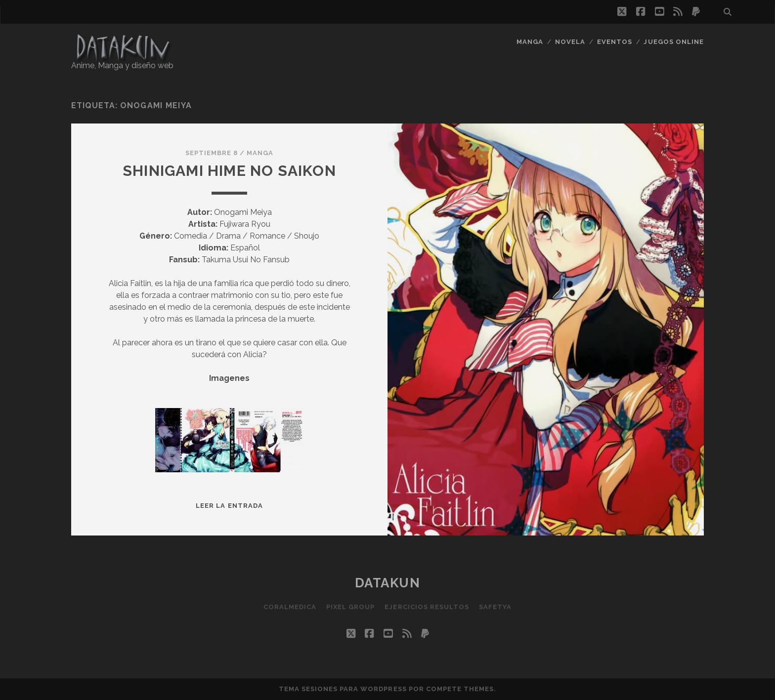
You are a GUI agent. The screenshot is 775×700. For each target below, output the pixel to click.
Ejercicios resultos (427, 607)
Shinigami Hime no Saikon (229, 171)
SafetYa (495, 607)
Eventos (615, 42)
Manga (530, 42)
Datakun (388, 583)
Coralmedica (290, 607)
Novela (570, 42)
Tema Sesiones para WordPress (343, 689)
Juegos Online (674, 42)
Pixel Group (350, 607)
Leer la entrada (229, 506)
